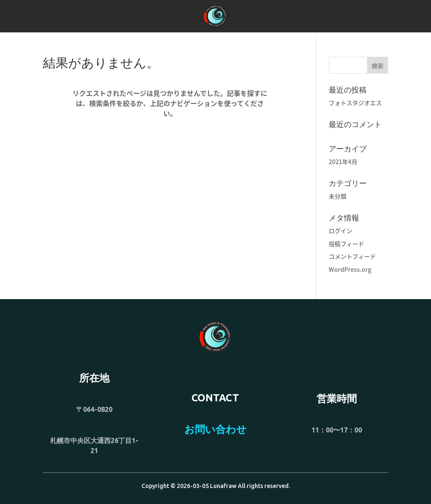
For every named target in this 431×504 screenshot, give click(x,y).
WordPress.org (350, 269)
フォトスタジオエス (355, 103)
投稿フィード (346, 244)
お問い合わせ (215, 429)
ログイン (341, 231)
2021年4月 (343, 162)
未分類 (338, 196)
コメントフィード (352, 256)
